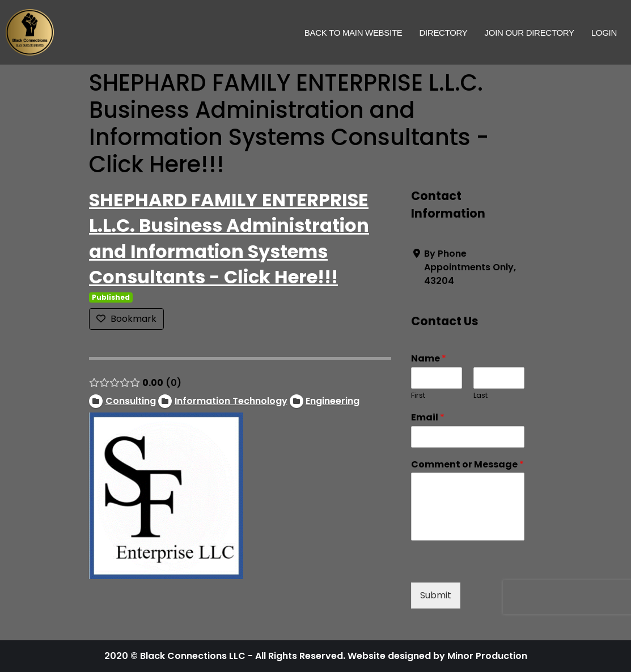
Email (428, 418)
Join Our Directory (530, 33)
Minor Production (487, 656)
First (418, 396)
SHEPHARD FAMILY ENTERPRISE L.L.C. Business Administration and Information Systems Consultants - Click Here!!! (229, 238)
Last (480, 396)
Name (429, 359)
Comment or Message (467, 465)
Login (604, 33)
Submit (436, 595)
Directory (443, 33)
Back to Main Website (353, 33)
